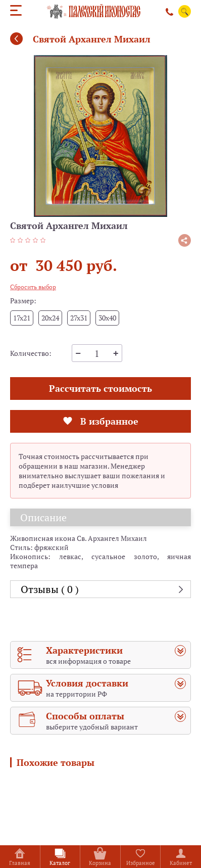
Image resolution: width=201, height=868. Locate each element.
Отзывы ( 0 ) (50, 589)
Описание (43, 517)
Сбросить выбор (33, 287)
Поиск (185, 12)
